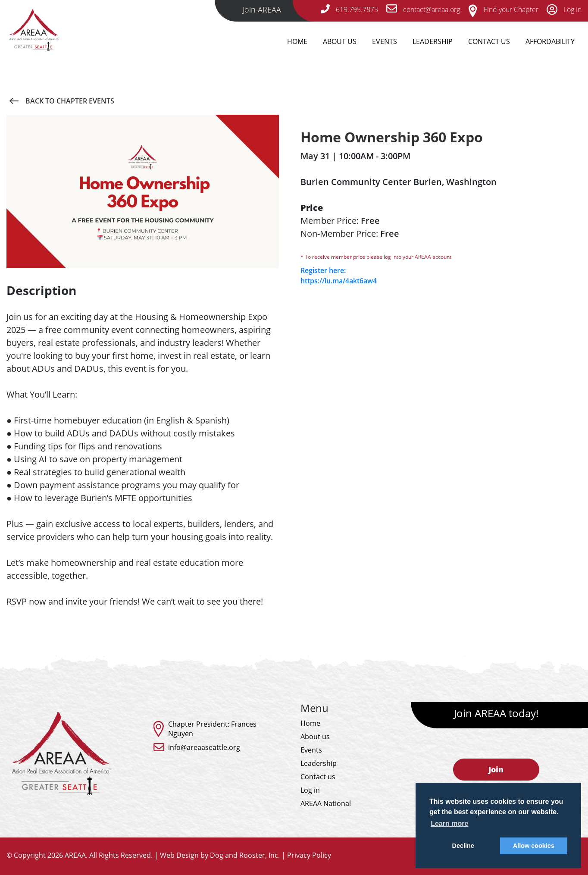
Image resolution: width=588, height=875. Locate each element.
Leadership (433, 41)
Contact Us (489, 41)
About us (315, 737)
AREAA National (326, 803)
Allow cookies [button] (534, 846)
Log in (310, 790)
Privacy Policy (309, 855)
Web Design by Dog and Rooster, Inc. (220, 855)
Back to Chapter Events (61, 101)
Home (297, 41)
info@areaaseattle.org (204, 747)
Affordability (550, 41)
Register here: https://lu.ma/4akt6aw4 (339, 276)
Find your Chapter (503, 9)
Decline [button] (463, 846)
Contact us (318, 777)
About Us (340, 41)
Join (496, 769)
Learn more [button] (449, 823)
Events (385, 41)
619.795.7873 (349, 9)
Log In (564, 9)
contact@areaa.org (423, 9)
